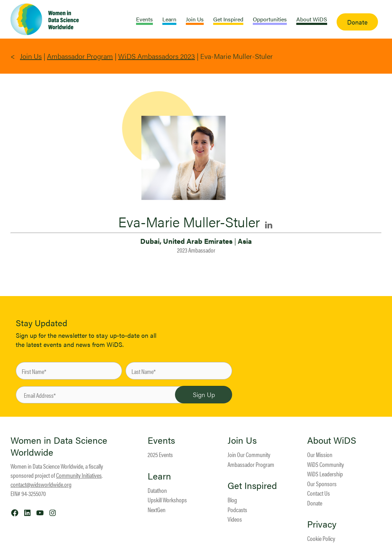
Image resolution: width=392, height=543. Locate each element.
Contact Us (319, 493)
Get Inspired (252, 485)
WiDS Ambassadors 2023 (157, 56)
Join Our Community (249, 454)
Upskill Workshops (167, 500)
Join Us (31, 56)
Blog (232, 500)
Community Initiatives (79, 475)
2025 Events (160, 454)
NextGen (157, 510)
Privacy (322, 524)
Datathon (157, 490)
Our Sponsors (322, 484)
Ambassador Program (80, 56)
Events (161, 440)
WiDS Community (326, 464)
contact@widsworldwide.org (41, 484)
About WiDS (332, 440)
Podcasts (237, 510)
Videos (235, 519)
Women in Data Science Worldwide (59, 446)
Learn (159, 476)
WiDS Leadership (325, 474)
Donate (315, 503)
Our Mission (320, 454)
